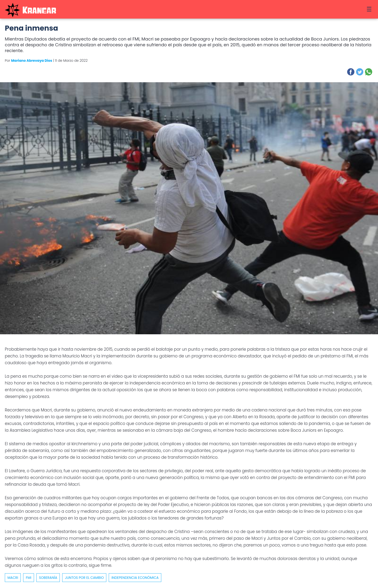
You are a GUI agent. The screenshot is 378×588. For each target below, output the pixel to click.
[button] (351, 72)
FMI (29, 578)
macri (13, 578)
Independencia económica (135, 578)
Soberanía (48, 578)
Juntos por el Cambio (84, 578)
